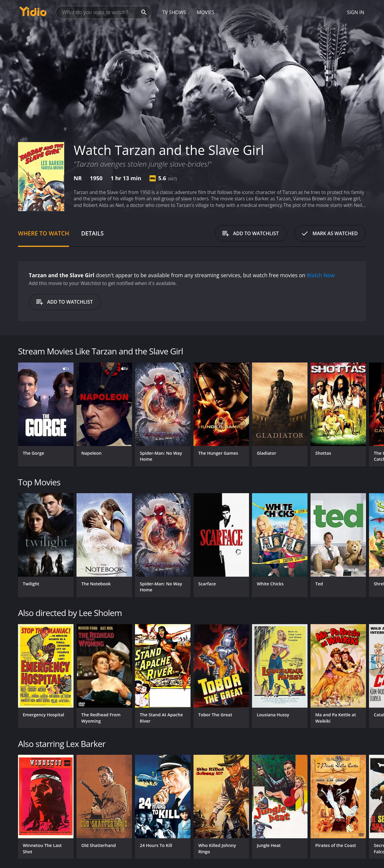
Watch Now (321, 275)
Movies (206, 12)
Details (92, 233)
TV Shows (174, 12)
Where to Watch (43, 233)
